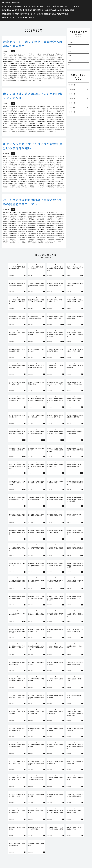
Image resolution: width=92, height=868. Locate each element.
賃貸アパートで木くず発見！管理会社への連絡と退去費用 (33, 44)
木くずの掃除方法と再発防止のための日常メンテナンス (33, 96)
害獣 (70, 47)
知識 (70, 60)
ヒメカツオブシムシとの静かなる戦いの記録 (58, 10)
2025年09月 (72, 112)
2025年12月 (72, 103)
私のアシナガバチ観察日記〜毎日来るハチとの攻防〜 (60, 6)
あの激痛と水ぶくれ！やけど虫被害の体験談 (18, 17)
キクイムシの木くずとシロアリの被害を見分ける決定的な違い (33, 146)
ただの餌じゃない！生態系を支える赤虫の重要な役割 (21, 10)
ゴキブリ (71, 42)
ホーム (4, 6)
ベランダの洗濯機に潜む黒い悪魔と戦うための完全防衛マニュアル (33, 202)
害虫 (70, 51)
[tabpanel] (17, 270)
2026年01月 (72, 98)
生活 (70, 56)
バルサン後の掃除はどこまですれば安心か (23, 6)
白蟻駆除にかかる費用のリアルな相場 (16, 14)
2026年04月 (72, 85)
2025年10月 (72, 107)
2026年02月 (72, 94)
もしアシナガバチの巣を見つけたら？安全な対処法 (49, 14)
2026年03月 (72, 89)
